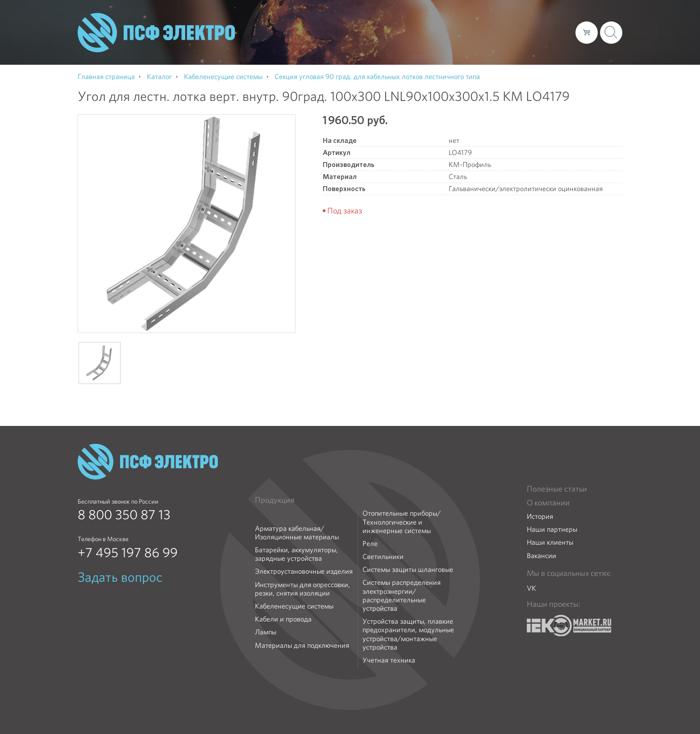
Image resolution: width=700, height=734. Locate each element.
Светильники (383, 557)
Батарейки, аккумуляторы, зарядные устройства (296, 554)
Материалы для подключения (302, 645)
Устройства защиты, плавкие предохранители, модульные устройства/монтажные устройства (408, 634)
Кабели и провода (283, 619)
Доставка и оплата (495, 32)
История (540, 516)
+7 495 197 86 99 (128, 553)
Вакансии (542, 556)
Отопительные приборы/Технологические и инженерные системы (402, 522)
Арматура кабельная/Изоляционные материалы (297, 533)
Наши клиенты (550, 542)
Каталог (441, 32)
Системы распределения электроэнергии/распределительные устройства (402, 595)
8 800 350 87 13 (124, 515)
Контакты (552, 32)
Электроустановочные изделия (304, 571)
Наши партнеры (552, 529)
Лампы (266, 632)
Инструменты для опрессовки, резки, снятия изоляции (302, 589)
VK (531, 588)
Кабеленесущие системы (294, 606)
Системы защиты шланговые (408, 569)
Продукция (275, 500)
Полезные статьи (557, 489)
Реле (370, 544)
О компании (398, 32)
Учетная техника (389, 660)
